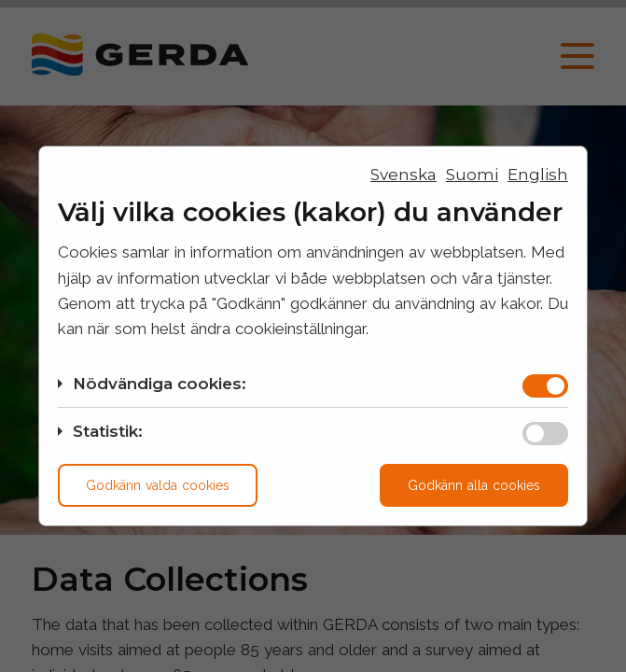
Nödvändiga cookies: (160, 384)
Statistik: (108, 431)
